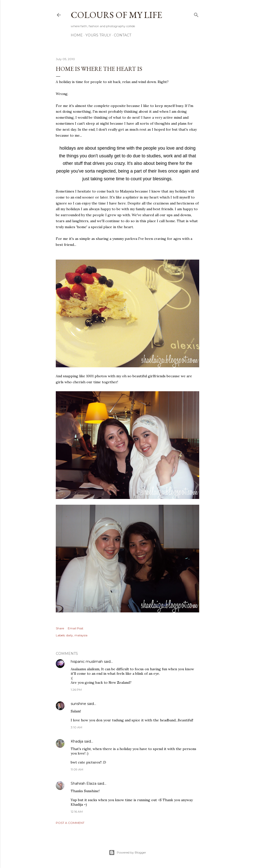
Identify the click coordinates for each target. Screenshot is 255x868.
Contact (123, 35)
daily (70, 635)
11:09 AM (77, 769)
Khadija (77, 741)
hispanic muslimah (87, 662)
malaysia (81, 635)
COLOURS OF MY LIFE (116, 15)
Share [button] (60, 628)
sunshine (78, 704)
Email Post (76, 628)
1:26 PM (76, 690)
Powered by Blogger (127, 853)
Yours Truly (98, 35)
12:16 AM (77, 812)
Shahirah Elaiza (84, 783)
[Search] (196, 14)
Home (77, 35)
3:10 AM (76, 727)
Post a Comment (70, 823)
